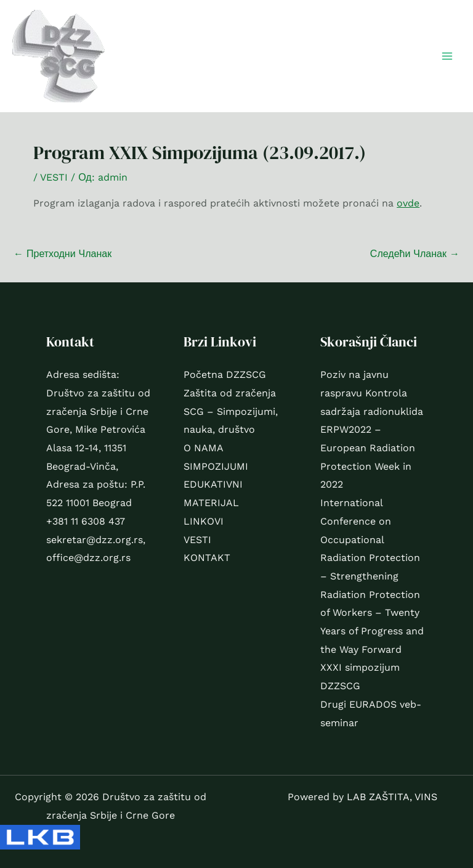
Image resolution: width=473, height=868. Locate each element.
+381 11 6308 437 (86, 521)
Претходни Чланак (63, 254)
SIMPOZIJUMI (216, 466)
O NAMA (204, 448)
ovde (408, 203)
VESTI (54, 177)
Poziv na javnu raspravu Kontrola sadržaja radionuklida (372, 393)
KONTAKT (207, 558)
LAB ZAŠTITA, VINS (392, 797)
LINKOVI (204, 521)
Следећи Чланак (415, 254)
